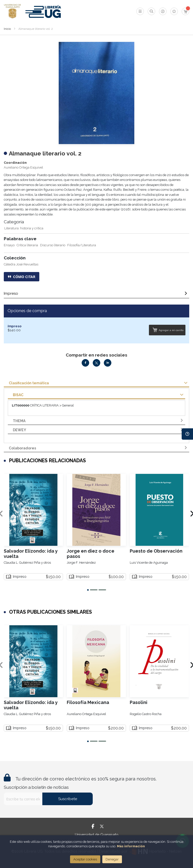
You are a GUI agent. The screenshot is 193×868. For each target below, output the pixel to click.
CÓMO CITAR (22, 277)
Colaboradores (22, 448)
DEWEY (20, 430)
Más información (131, 846)
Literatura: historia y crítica (24, 228)
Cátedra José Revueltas (21, 264)
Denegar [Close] (112, 859)
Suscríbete (68, 799)
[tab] (96, 295)
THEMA (19, 421)
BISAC (18, 395)
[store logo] (12, 11)
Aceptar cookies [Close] (85, 859)
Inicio (7, 29)
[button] (88, 590)
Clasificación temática (29, 383)
